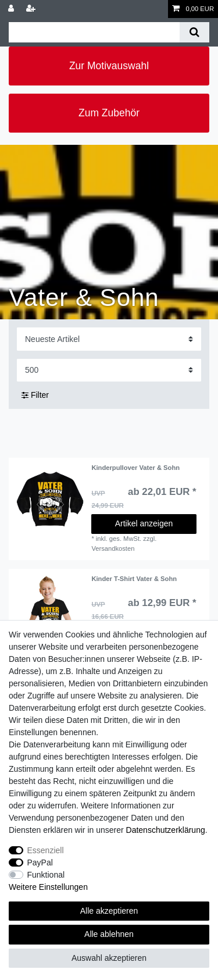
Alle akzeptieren (109, 911)
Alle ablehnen (109, 934)
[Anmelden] (12, 9)
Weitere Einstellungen (48, 887)
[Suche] (194, 32)
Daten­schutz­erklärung (166, 830)
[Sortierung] (109, 339)
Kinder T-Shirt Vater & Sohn (134, 579)
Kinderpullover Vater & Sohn (135, 468)
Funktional (46, 875)
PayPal (40, 863)
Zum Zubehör (109, 113)
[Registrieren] (32, 9)
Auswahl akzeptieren (109, 958)
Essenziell (46, 850)
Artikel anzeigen (144, 523)
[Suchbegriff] (94, 32)
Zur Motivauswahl (109, 66)
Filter (35, 395)
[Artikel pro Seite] (109, 370)
